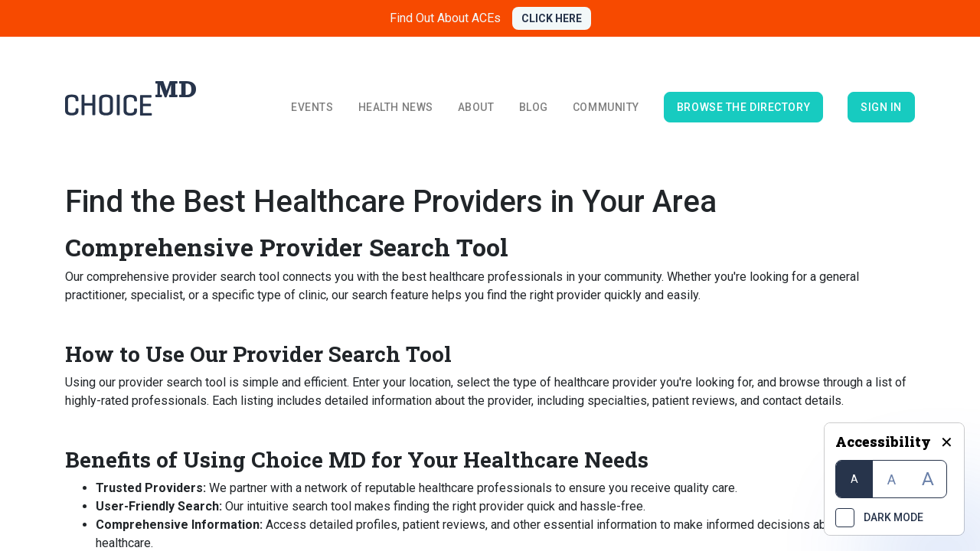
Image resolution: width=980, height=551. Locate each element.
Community (606, 107)
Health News (396, 107)
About (476, 107)
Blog (534, 107)
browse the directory (743, 107)
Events (312, 107)
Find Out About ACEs (445, 18)
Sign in (881, 107)
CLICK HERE (552, 18)
